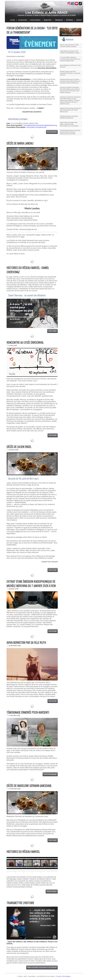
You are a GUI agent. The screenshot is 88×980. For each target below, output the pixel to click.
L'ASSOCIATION (22, 20)
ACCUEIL (13, 20)
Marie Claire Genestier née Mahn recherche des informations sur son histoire (69, 124)
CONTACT (79, 20)
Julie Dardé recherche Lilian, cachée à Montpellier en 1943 (70, 52)
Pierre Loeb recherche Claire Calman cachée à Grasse (69, 46)
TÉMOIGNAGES (59, 20)
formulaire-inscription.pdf (36, 127)
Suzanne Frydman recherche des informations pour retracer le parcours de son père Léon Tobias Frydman (70, 90)
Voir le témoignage (50, 774)
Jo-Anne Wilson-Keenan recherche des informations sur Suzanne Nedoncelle (70, 59)
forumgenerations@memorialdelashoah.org (40, 125)
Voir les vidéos (52, 891)
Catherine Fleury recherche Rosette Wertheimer (69, 117)
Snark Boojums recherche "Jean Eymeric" (70, 66)
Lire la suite (53, 435)
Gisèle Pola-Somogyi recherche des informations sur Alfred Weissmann (71, 110)
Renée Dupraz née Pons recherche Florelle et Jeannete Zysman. (70, 73)
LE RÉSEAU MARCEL (35, 20)
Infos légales (67, 976)
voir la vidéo (52, 331)
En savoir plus (52, 132)
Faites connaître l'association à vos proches (42, 967)
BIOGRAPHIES (48, 20)
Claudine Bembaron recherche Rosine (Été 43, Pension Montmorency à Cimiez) (70, 132)
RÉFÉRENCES (70, 20)
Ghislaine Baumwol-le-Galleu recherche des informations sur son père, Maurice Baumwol (70, 81)
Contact (59, 976)
